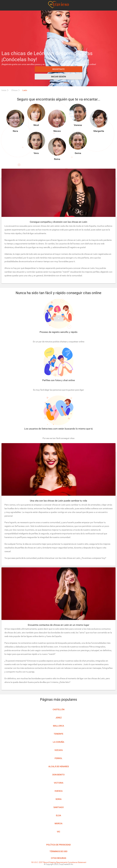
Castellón (59, 709)
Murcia (58, 823)
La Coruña (58, 742)
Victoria (59, 783)
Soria (58, 799)
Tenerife (58, 734)
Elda (58, 815)
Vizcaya (59, 750)
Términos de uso (58, 851)
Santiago (59, 807)
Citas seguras (58, 858)
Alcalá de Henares (59, 766)
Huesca (59, 791)
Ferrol (58, 758)
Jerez (59, 718)
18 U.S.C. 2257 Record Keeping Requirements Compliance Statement (59, 862)
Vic (58, 832)
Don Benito (58, 775)
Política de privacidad (58, 845)
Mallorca (58, 726)
